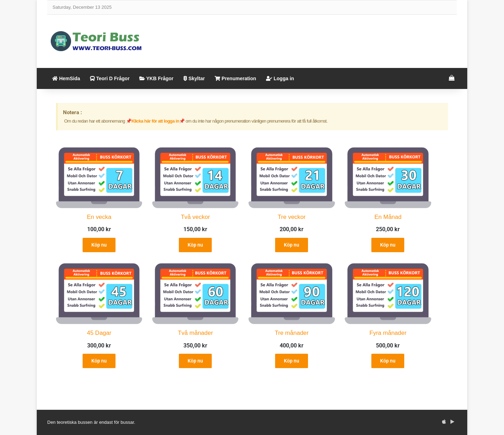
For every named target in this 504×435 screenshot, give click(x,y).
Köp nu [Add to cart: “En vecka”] (99, 245)
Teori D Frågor (110, 78)
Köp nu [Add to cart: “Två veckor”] (195, 245)
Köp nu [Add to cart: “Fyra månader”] (388, 361)
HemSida (66, 78)
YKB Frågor (156, 78)
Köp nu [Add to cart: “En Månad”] (388, 245)
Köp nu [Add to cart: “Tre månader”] (292, 361)
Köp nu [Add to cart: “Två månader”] (195, 361)
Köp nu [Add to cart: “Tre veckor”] (292, 245)
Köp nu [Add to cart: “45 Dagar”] (99, 361)
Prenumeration (235, 78)
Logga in (280, 78)
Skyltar (194, 78)
